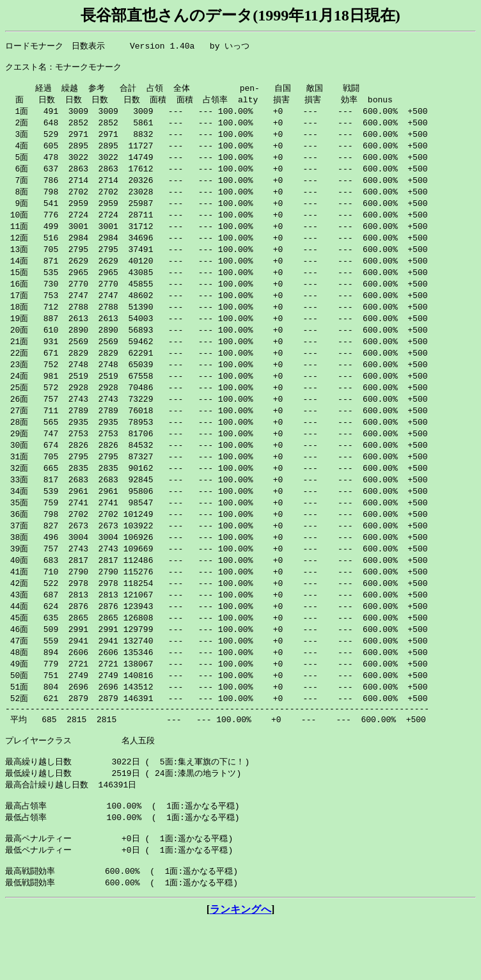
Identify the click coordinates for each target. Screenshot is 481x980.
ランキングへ (240, 968)
